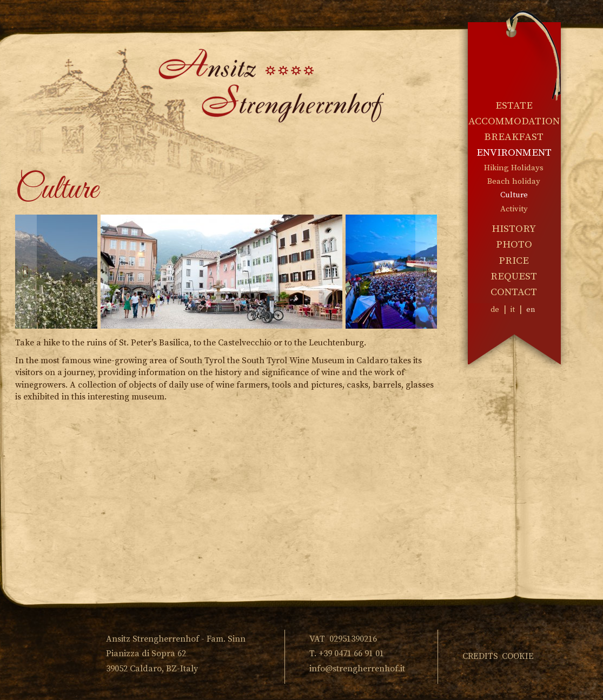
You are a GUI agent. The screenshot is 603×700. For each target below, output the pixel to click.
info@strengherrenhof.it (357, 669)
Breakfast (514, 137)
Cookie (518, 656)
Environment (514, 153)
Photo (514, 245)
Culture (514, 195)
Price (514, 261)
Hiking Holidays (514, 168)
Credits (480, 656)
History (514, 229)
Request (514, 276)
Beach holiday (514, 181)
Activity (514, 209)
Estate (514, 106)
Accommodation (514, 121)
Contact (514, 292)
